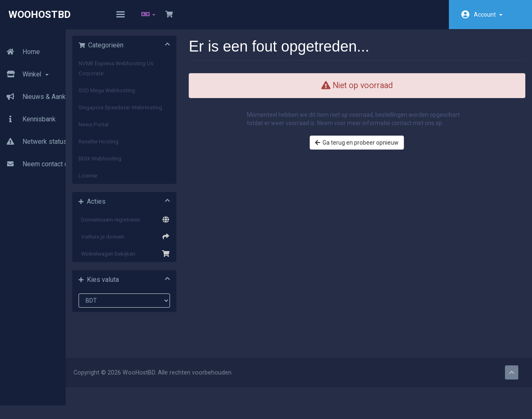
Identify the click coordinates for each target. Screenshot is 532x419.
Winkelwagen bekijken (162, 269)
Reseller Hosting (143, 157)
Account (488, 15)
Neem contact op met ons (49, 157)
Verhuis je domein (162, 252)
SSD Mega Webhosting (151, 96)
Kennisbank (28, 112)
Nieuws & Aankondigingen (49, 89)
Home (20, 44)
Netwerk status (33, 134)
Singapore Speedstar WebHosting (148, 118)
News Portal (138, 140)
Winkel (25, 67)
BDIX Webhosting (144, 174)
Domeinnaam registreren (162, 235)
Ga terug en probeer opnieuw (370, 157)
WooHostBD (39, 15)
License (132, 191)
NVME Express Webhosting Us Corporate (160, 74)
